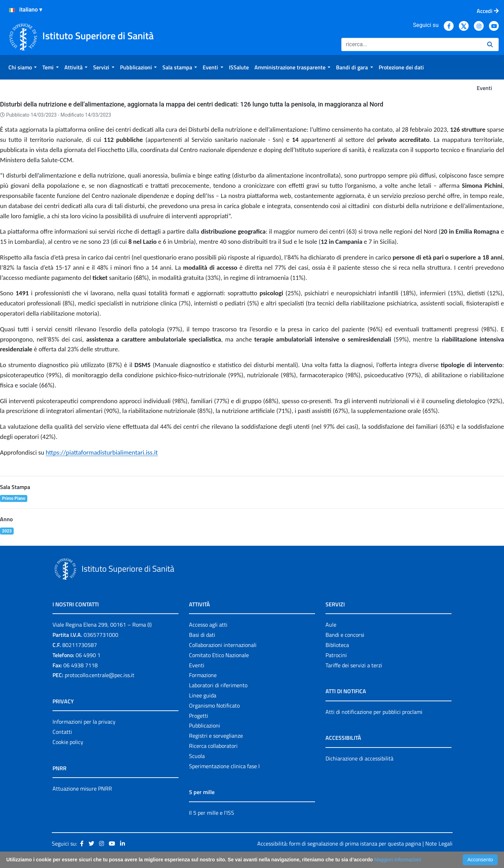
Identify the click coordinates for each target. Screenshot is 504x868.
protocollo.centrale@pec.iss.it (100, 675)
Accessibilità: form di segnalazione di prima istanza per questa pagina (339, 843)
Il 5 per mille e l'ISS (212, 813)
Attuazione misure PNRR (82, 788)
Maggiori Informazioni (398, 860)
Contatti (62, 732)
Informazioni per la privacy (84, 722)
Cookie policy (68, 742)
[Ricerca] (411, 44)
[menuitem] (23, 67)
